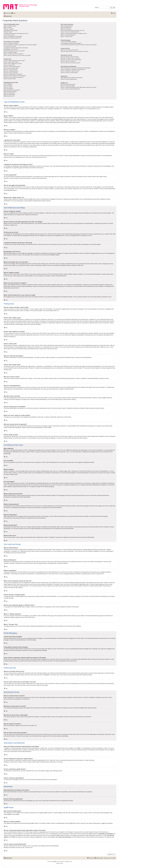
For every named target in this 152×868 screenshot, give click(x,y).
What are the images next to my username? (14, 51)
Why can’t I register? (9, 29)
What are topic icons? (9, 96)
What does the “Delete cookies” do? (12, 38)
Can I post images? (8, 88)
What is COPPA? (8, 27)
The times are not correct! (10, 46)
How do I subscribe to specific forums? (70, 71)
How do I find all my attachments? (69, 79)
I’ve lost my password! (9, 35)
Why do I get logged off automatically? (13, 37)
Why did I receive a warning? (11, 73)
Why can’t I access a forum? (11, 70)
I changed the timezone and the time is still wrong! (16, 48)
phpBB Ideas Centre (75, 823)
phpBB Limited (48, 813)
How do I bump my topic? (10, 79)
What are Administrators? (67, 26)
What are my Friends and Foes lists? (69, 50)
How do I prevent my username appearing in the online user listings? (20, 45)
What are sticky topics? (9, 93)
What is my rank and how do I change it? (14, 54)
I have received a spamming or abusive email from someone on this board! (79, 45)
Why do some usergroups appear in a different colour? (74, 33)
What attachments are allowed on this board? (72, 78)
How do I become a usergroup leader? (70, 32)
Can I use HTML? (8, 85)
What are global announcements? (12, 90)
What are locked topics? (10, 95)
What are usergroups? (66, 29)
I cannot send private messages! (68, 42)
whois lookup (7, 834)
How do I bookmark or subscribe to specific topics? (73, 69)
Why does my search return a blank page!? (71, 60)
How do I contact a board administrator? (70, 89)
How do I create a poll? (9, 65)
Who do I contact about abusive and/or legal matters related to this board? (78, 87)
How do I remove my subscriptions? (69, 72)
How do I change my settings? (11, 43)
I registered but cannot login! (11, 30)
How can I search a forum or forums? (70, 57)
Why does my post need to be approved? (14, 77)
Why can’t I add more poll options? (12, 67)
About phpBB (7, 814)
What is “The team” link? (67, 37)
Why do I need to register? (10, 26)
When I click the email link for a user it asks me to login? (17, 55)
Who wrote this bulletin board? (68, 84)
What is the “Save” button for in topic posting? (15, 76)
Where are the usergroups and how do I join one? (73, 30)
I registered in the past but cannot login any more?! (16, 33)
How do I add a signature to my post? (13, 64)
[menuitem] (13, 13)
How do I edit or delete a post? (11, 62)
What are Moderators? (66, 27)
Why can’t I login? (8, 32)
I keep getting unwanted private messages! (71, 43)
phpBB (52, 255)
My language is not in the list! (11, 49)
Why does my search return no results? (70, 58)
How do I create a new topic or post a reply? (14, 61)
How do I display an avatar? (10, 52)
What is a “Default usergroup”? (68, 35)
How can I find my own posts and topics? (70, 63)
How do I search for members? (68, 61)
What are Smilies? (8, 87)
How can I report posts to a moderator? (13, 74)
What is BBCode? (8, 84)
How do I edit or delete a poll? (11, 68)
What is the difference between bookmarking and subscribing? (76, 68)
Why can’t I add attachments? (11, 71)
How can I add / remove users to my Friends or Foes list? (74, 51)
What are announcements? (10, 91)
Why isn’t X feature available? (68, 86)
